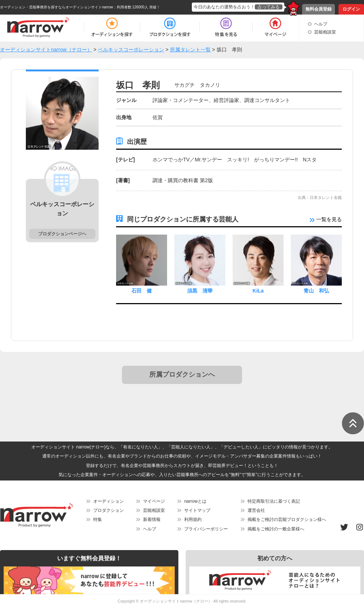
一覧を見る (326, 219)
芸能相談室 (325, 32)
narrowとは (195, 501)
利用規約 (193, 519)
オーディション (108, 501)
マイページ (154, 501)
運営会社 (256, 510)
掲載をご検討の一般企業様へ (276, 529)
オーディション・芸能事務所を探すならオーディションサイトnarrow (57, 7)
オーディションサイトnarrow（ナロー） (176, 601)
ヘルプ (321, 24)
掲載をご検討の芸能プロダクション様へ (287, 519)
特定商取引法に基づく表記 (274, 501)
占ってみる (269, 7)
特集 (98, 519)
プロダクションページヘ (62, 234)
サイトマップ (197, 510)
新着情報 (152, 519)
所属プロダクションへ (182, 374)
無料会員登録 (318, 9)
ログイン (351, 9)
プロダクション (108, 510)
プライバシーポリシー (206, 529)
